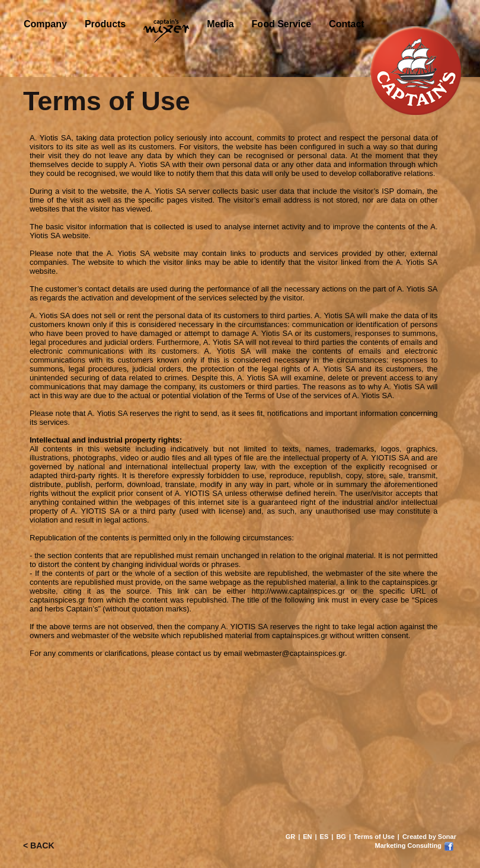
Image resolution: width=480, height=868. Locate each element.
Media (220, 24)
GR (291, 837)
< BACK (39, 845)
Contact (347, 24)
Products (105, 24)
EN (307, 837)
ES (324, 837)
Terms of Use (374, 837)
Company (45, 24)
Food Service (281, 24)
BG (341, 837)
